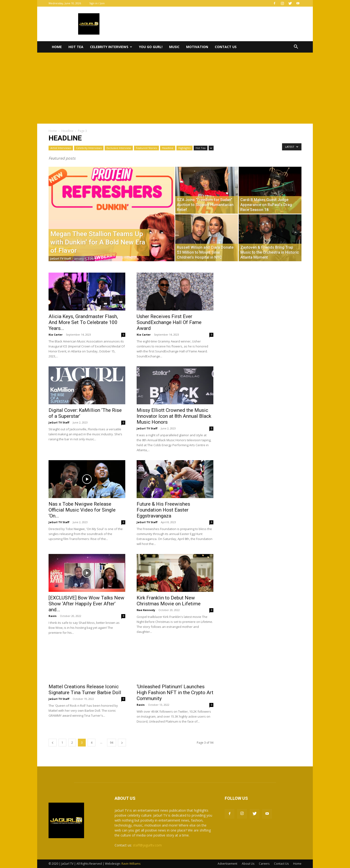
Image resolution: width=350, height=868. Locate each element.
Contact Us (226, 47)
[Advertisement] (175, 88)
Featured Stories (146, 148)
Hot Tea (76, 47)
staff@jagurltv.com (147, 845)
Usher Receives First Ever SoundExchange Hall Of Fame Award (169, 322)
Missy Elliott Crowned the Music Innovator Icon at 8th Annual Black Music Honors (174, 416)
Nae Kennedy (146, 610)
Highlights (184, 148)
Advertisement (227, 864)
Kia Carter (56, 335)
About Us (248, 864)
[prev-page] (53, 743)
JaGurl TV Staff (61, 259)
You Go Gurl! (151, 47)
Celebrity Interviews (111, 47)
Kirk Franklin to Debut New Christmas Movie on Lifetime (169, 601)
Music (174, 47)
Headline (67, 131)
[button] (296, 47)
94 (112, 743)
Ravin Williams (131, 864)
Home (57, 47)
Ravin (53, 616)
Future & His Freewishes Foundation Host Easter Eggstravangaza (163, 510)
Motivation (197, 47)
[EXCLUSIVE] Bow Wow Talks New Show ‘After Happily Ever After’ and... (86, 604)
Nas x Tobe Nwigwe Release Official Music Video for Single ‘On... (82, 510)
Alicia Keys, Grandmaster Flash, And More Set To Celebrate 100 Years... (83, 322)
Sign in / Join (97, 3)
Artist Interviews (61, 148)
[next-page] (122, 743)
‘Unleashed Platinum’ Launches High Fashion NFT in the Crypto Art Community (175, 693)
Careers (264, 864)
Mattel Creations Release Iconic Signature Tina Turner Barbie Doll (85, 690)
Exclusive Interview (119, 148)
